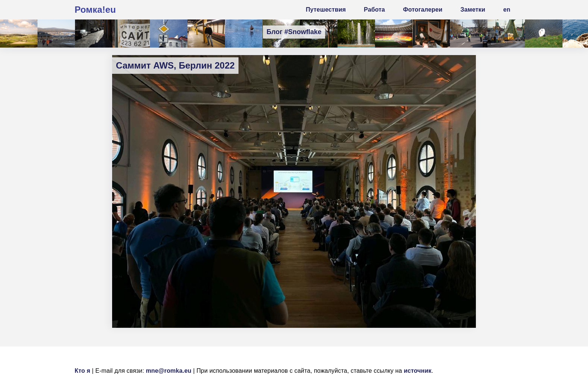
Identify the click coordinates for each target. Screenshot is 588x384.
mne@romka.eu (169, 371)
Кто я (82, 371)
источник (418, 371)
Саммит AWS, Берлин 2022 (175, 65)
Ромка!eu (95, 10)
